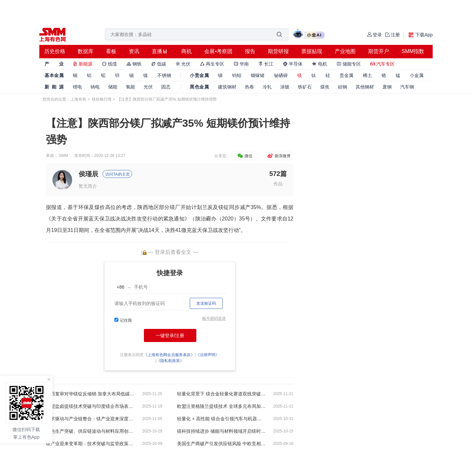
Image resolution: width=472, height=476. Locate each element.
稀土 (367, 75)
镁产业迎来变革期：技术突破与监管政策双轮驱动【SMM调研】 (90, 444)
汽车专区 (383, 64)
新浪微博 (278, 156)
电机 (320, 64)
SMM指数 (413, 51)
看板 (111, 51)
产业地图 (345, 51)
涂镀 (285, 87)
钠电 (95, 87)
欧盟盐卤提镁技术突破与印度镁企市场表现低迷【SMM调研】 (90, 406)
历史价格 (55, 51)
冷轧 (267, 87)
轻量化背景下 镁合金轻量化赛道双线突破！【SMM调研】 (221, 394)
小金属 (417, 75)
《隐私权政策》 (170, 361)
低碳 (159, 64)
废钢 (387, 87)
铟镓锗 (258, 75)
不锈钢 (164, 75)
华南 (241, 64)
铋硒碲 (281, 75)
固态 (166, 87)
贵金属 (346, 75)
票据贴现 (312, 51)
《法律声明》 (207, 355)
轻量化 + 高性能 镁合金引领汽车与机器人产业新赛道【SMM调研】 (221, 419)
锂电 (77, 87)
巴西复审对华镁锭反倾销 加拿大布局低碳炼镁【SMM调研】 (90, 394)
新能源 (83, 64)
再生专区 (212, 64)
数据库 (86, 51)
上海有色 (78, 99)
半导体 (293, 64)
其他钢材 (365, 87)
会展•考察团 (218, 51)
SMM (63, 156)
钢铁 (134, 64)
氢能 (130, 87)
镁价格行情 (102, 99)
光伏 (183, 64)
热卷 (249, 87)
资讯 (134, 51)
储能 (113, 87)
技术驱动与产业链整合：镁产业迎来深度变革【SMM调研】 (90, 419)
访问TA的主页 (117, 174)
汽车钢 (407, 87)
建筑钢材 (227, 87)
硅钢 (343, 87)
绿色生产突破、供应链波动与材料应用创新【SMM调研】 (90, 431)
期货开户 (379, 51)
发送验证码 (206, 303)
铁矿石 (305, 87)
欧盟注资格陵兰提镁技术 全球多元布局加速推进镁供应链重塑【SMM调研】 (221, 406)
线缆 (109, 64)
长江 (266, 64)
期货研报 (278, 51)
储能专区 (349, 64)
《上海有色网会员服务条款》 (169, 355)
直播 (157, 51)
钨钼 (237, 75)
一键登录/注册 (170, 335)
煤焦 (325, 87)
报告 (250, 51)
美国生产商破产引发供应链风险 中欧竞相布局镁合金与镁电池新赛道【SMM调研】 (221, 444)
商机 (187, 51)
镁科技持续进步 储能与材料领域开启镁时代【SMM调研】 (221, 431)
